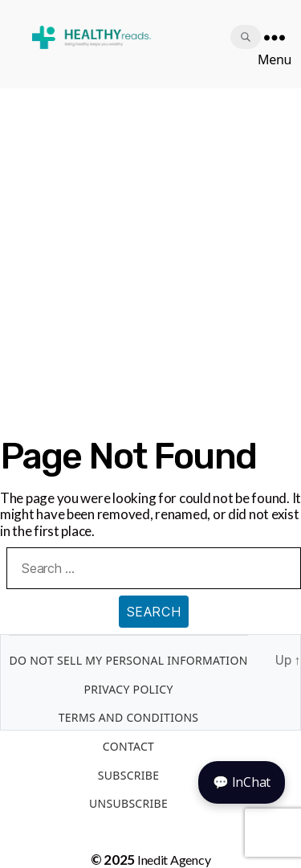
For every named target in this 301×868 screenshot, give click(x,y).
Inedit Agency (174, 860)
